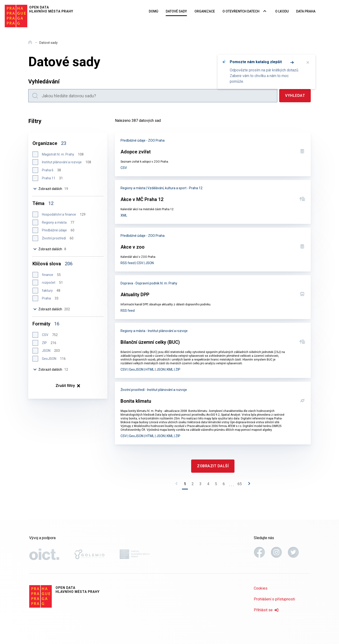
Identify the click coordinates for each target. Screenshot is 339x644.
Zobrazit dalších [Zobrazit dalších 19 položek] (51, 189)
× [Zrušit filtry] (68, 386)
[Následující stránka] (248, 485)
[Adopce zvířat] (213, 154)
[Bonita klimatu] (213, 413)
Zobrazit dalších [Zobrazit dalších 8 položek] (50, 249)
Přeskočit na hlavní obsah (0, 0)
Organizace (205, 11)
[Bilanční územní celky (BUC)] (213, 350)
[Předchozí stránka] (178, 485)
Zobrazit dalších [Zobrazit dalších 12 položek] (51, 369)
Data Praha (306, 11)
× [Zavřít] (308, 62)
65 (240, 484)
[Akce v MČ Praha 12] (213, 202)
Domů (153, 11)
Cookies (261, 588)
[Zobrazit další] (213, 466)
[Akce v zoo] (213, 250)
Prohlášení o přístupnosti (274, 599)
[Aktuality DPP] (213, 297)
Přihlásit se (266, 610)
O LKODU (282, 11)
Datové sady (176, 11)
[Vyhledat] (295, 96)
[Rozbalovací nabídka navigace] (265, 12)
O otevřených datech (241, 11)
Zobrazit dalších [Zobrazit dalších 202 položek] (52, 309)
